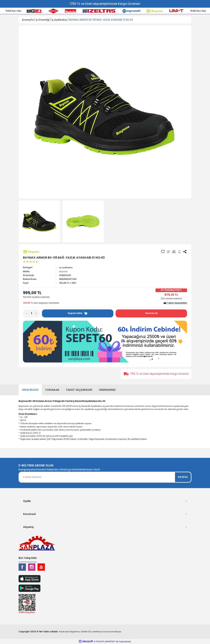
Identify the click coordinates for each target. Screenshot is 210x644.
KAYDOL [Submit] (183, 477)
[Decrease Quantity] (25, 313)
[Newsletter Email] (105, 477)
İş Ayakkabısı (66, 267)
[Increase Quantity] (38, 313)
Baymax (64, 271)
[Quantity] (31, 313)
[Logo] (37, 543)
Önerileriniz (107, 390)
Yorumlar (52, 390)
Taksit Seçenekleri (79, 390)
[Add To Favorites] (163, 252)
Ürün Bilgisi (30, 390)
